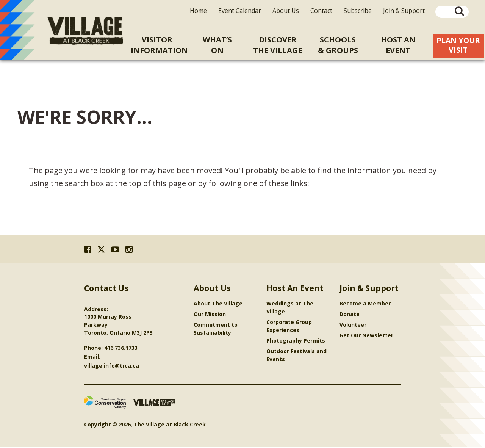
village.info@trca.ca (112, 367)
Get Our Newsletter (366, 336)
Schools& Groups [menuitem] (338, 45)
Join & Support (404, 11)
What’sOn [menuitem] (217, 45)
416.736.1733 (121, 349)
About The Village (218, 305)
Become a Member (365, 305)
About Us (286, 11)
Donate (350, 315)
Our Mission (210, 315)
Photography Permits (296, 342)
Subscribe (358, 11)
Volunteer (353, 326)
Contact (321, 11)
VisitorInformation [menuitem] (159, 45)
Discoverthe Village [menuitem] (278, 45)
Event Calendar (240, 11)
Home (198, 11)
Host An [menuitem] (398, 45)
